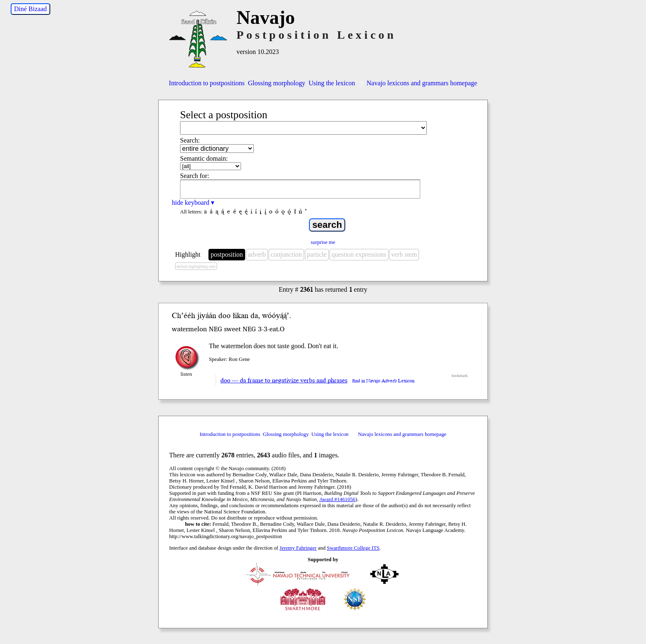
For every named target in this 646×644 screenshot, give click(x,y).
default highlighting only (196, 266)
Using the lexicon (332, 83)
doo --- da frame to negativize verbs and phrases (284, 380)
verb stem (404, 254)
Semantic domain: (204, 158)
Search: (190, 140)
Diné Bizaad (30, 9)
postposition (227, 254)
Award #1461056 (337, 499)
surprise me (323, 242)
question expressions (359, 254)
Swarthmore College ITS (353, 548)
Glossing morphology (277, 83)
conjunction (286, 254)
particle (317, 254)
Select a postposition (224, 115)
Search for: (195, 176)
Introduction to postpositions (207, 83)
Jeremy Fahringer (298, 548)
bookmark (460, 376)
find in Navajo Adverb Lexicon (383, 381)
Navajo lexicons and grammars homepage (418, 83)
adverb (257, 254)
